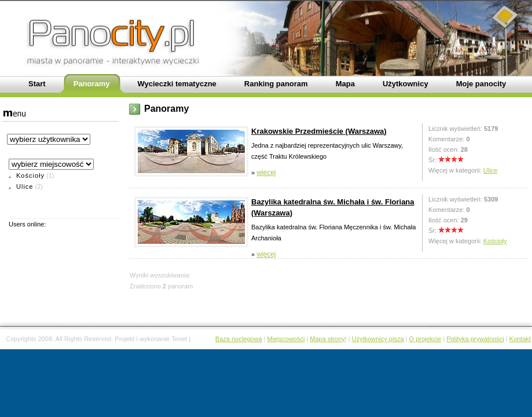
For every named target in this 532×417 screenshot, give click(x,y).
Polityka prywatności (475, 339)
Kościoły (30, 175)
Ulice (25, 186)
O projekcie (425, 339)
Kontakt (520, 339)
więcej (266, 173)
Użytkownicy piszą (378, 339)
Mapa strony (327, 339)
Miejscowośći (286, 339)
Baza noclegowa (239, 339)
